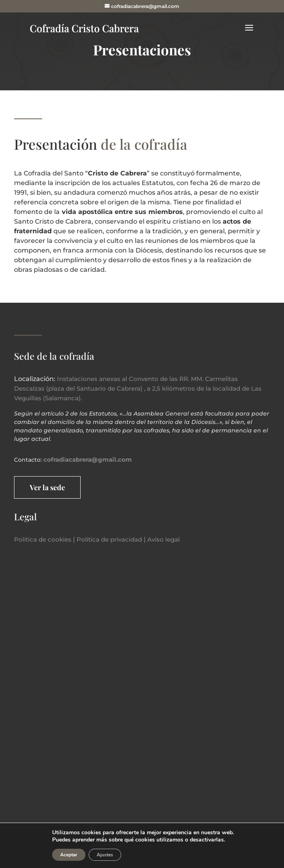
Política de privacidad (109, 539)
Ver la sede (47, 487)
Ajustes (105, 855)
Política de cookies (43, 539)
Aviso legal (163, 539)
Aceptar (69, 855)
